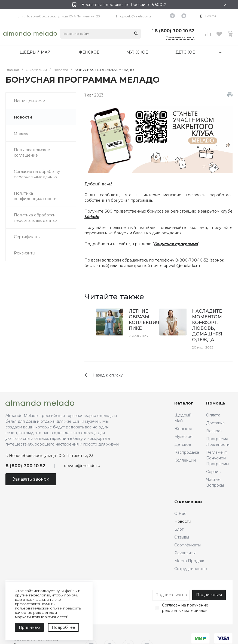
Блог (179, 529)
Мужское (183, 437)
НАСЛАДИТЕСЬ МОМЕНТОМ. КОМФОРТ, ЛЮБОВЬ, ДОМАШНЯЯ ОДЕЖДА (210, 325)
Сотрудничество (191, 569)
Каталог (184, 403)
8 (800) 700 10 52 (175, 31)
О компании (188, 502)
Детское (183, 444)
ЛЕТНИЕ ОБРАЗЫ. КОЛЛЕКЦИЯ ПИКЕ (144, 320)
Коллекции (185, 460)
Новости (183, 521)
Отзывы (182, 537)
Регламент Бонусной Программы (217, 458)
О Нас (180, 514)
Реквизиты (185, 553)
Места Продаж (189, 561)
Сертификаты (187, 545)
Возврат (214, 431)
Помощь (216, 403)
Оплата (213, 415)
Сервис (213, 472)
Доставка (215, 423)
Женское (183, 429)
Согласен (171, 605)
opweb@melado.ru (136, 16)
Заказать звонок (180, 37)
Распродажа (187, 452)
